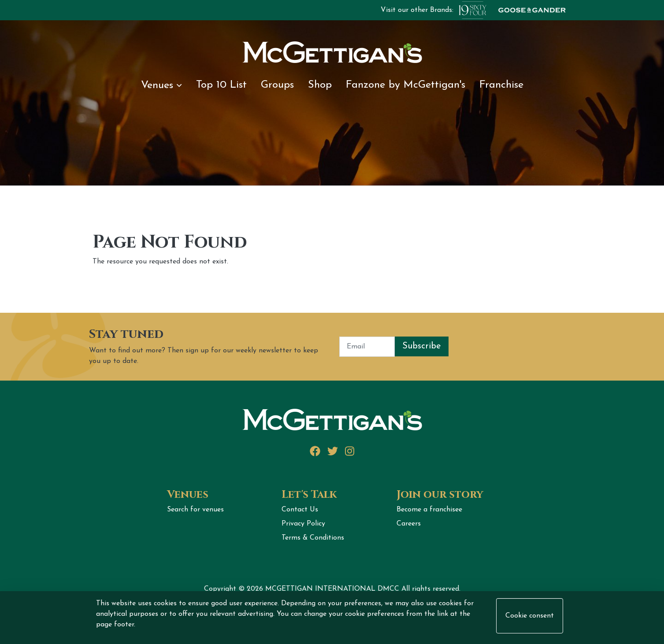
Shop (320, 85)
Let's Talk (309, 495)
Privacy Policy (303, 524)
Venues (161, 85)
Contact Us (300, 510)
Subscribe (422, 346)
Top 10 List (221, 85)
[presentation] (516, 347)
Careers (409, 524)
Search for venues (195, 510)
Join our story (440, 495)
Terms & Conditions (313, 538)
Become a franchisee (429, 510)
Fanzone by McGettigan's (406, 85)
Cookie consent (530, 616)
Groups (277, 85)
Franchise (501, 85)
